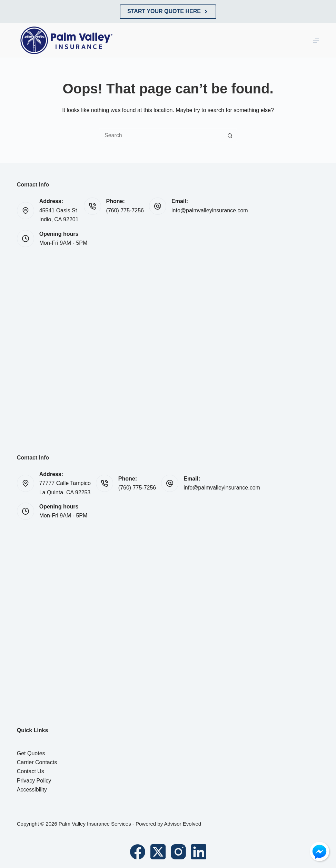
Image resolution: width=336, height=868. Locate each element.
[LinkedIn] (199, 852)
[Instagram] (178, 852)
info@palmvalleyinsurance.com (210, 210)
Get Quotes (31, 753)
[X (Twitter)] (158, 852)
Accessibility (32, 790)
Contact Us (31, 771)
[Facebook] (138, 852)
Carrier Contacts (37, 762)
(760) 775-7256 (125, 210)
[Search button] (230, 135)
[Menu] (316, 40)
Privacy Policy (34, 781)
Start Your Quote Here (168, 11)
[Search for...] (161, 135)
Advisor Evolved (183, 824)
